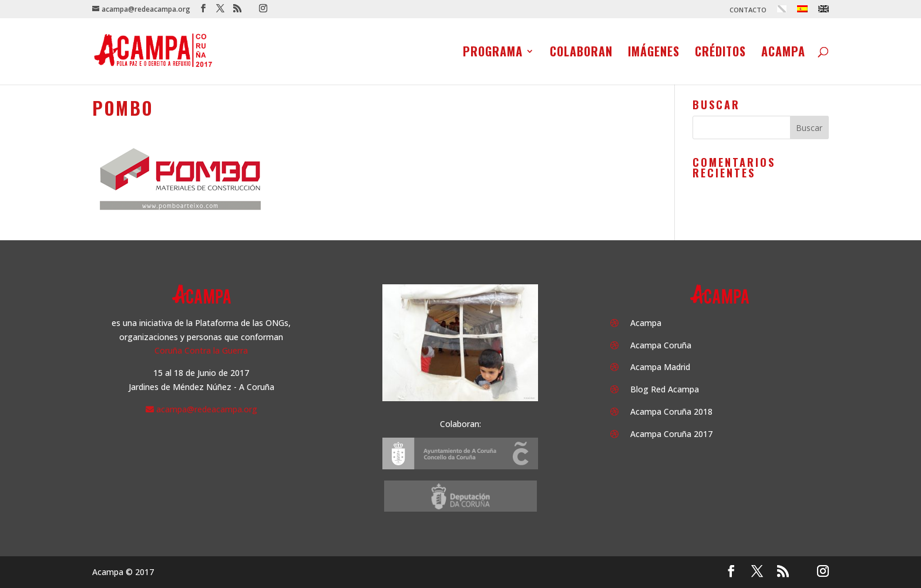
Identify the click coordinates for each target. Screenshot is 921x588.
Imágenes (654, 53)
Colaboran (581, 53)
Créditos (720, 53)
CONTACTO (748, 10)
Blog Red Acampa (665, 389)
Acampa (783, 53)
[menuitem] (782, 12)
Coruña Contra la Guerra (201, 350)
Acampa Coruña (661, 345)
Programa (493, 53)
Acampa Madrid (660, 367)
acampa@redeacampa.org (207, 409)
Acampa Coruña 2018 (671, 411)
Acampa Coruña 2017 (671, 434)
